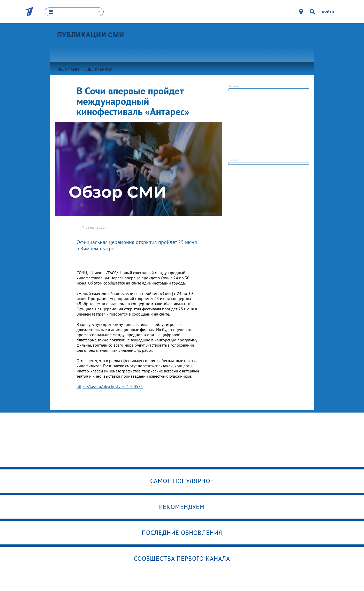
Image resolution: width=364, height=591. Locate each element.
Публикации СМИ (91, 35)
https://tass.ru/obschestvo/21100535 (110, 386)
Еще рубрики (99, 69)
